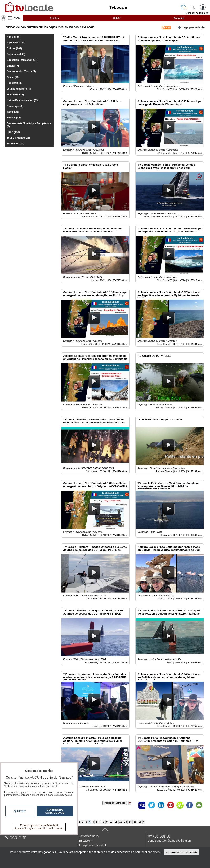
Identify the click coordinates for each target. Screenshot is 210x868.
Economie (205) (16, 54)
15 (135, 822)
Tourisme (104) (15, 144)
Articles (54, 18)
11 (116, 822)
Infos (159, 836)
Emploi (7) (13, 66)
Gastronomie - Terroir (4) (21, 72)
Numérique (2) (15, 106)
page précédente (191, 27)
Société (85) (14, 118)
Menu (18, 18)
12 (121, 822)
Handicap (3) (14, 83)
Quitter (20, 811)
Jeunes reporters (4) (19, 89)
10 (111, 822)
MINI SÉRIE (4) (15, 95)
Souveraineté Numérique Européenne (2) (29, 125)
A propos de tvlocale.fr (93, 845)
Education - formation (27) (22, 60)
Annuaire (179, 18)
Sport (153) (13, 132)
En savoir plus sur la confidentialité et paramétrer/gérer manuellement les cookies (39, 827)
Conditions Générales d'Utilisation (169, 841)
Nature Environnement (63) (23, 100)
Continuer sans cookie (55, 811)
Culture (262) (14, 48)
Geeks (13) (13, 77)
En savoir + (86, 841)
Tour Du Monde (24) (18, 138)
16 (140, 822)
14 (130, 822)
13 (125, 822)
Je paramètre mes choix (182, 852)
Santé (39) (13, 112)
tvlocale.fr (15, 837)
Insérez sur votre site (115, 803)
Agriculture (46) (16, 43)
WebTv (117, 18)
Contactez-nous (88, 836)
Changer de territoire (197, 13)
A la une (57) (14, 37)
